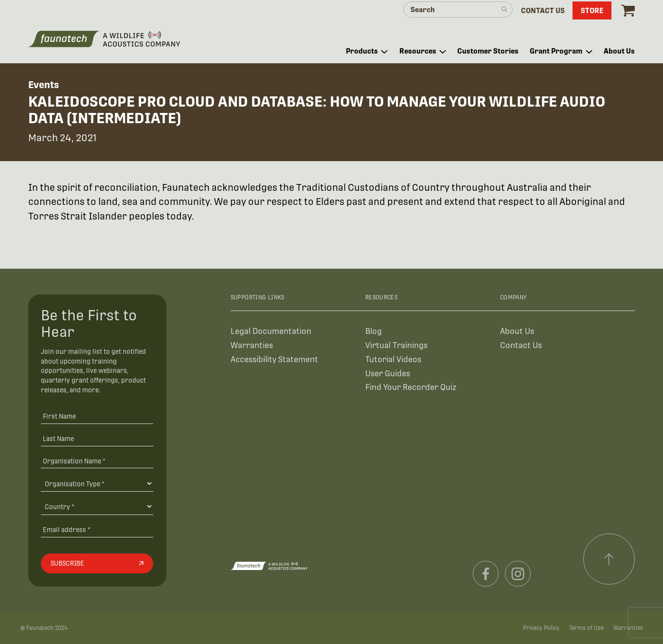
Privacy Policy (541, 628)
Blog (374, 331)
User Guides (388, 374)
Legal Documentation (271, 331)
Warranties (252, 345)
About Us (517, 331)
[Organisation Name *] (97, 461)
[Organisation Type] (97, 483)
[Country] (97, 506)
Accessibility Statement (274, 359)
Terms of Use (586, 628)
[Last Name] (97, 438)
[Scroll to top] (609, 559)
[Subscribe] (97, 564)
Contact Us (521, 345)
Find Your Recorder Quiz (411, 387)
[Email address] (97, 529)
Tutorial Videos (393, 359)
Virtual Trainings (396, 345)
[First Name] (97, 416)
